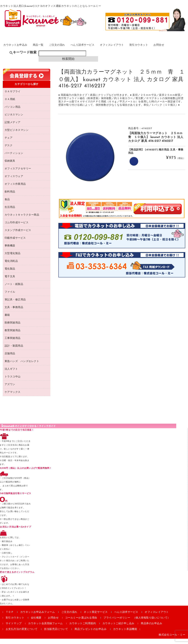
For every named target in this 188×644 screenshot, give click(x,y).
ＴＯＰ (10, 617)
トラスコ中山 (13, 382)
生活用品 (10, 213)
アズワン (10, 390)
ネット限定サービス (96, 617)
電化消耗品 (11, 266)
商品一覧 (44, 48)
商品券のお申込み (151, 629)
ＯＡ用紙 (10, 105)
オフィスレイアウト (125, 48)
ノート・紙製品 (14, 290)
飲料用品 (10, 197)
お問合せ (176, 48)
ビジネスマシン (14, 120)
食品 (7, 205)
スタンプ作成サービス (18, 236)
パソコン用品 (13, 112)
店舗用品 (10, 359)
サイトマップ (14, 629)
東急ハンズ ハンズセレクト (22, 367)
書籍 (7, 320)
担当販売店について (56, 635)
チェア (9, 143)
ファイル (10, 297)
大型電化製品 (13, 259)
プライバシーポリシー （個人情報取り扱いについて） (137, 623)
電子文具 (10, 282)
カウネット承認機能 (125, 635)
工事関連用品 (13, 344)
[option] (90, 162)
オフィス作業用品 (15, 189)
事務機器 (10, 251)
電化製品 (10, 274)
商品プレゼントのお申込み (91, 635)
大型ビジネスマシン (17, 135)
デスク (9, 151)
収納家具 (10, 166)
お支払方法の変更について (22, 635)
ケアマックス (13, 398)
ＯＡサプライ (13, 97)
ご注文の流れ (65, 48)
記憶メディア (13, 128)
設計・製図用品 (14, 351)
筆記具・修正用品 (15, 305)
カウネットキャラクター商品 (22, 220)
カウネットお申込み (19, 48)
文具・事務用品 (14, 313)
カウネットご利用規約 (83, 629)
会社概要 (36, 623)
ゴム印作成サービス (17, 228)
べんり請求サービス (93, 48)
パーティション (14, 159)
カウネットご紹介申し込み (118, 629)
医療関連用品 (13, 328)
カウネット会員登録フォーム (45, 629)
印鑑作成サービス (15, 243)
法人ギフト (11, 374)
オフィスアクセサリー (18, 174)
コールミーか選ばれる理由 (81, 623)
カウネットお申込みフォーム (38, 617)
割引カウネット (154, 48)
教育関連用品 (13, 336)
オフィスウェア (14, 182)
